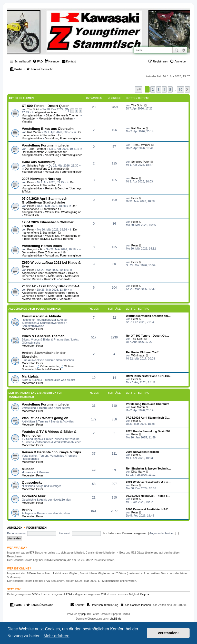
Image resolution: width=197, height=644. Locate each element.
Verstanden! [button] (168, 633)
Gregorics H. (35, 249)
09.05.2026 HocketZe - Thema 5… (148, 496)
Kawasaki (50, 279)
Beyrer (145, 594)
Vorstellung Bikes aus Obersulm (48, 129)
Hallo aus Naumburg (38, 162)
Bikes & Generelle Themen (62, 115)
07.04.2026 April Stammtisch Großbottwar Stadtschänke (45, 200)
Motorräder (29, 118)
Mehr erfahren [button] (57, 636)
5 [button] (170, 89)
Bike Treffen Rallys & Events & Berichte (49, 239)
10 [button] (180, 89)
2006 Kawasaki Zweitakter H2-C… (148, 509)
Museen (28, 469)
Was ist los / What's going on (63, 212)
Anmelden (15, 528)
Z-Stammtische (48, 366)
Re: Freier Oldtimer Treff (142, 352)
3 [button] (159, 89)
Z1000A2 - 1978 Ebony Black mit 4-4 (51, 286)
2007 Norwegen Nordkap (42, 179)
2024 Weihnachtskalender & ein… (148, 482)
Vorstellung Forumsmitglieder (63, 138)
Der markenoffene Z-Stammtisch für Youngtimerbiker (52, 135)
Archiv (27, 510)
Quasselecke (32, 482)
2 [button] (153, 89)
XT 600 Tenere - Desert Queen (46, 106)
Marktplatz (30, 376)
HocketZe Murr (34, 496)
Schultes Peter (36, 165)
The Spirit (33, 109)
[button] (139, 89)
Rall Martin (34, 132)
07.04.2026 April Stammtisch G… (148, 418)
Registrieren (37, 528)
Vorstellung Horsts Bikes (42, 246)
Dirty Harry (138, 472)
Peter (31, 182)
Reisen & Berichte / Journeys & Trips (51, 452)
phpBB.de (115, 619)
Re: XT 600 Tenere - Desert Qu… (147, 336)
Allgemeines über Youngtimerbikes (39, 114)
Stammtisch (31, 215)
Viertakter (66, 279)
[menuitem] (38, 61)
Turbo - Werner (37, 149)
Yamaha (27, 122)
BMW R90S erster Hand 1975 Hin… (149, 376)
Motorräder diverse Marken (56, 118)
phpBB (85, 614)
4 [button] (164, 89)
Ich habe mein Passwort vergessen (125, 533)
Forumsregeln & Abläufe (41, 316)
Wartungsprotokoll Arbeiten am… (148, 316)
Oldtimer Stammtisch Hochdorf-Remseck (48, 368)
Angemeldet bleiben (164, 533)
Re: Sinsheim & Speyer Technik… (148, 468)
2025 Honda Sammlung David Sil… (149, 431)
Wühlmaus (138, 355)
